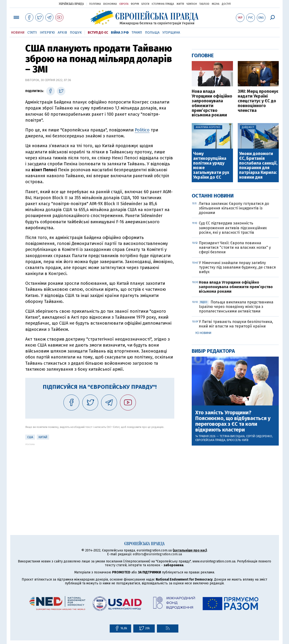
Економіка (110, 4)
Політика (95, 4)
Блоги (145, 4)
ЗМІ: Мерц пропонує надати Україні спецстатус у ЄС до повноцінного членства (258, 101)
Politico (142, 130)
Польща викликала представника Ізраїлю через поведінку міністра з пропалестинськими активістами (236, 307)
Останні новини (213, 196)
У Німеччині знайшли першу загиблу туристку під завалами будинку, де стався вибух (237, 267)
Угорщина (171, 33)
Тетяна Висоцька (232, 436)
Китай (43, 437)
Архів (62, 33)
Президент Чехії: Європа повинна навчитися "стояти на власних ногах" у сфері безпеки (235, 247)
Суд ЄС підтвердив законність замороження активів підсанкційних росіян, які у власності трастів (233, 228)
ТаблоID (204, 4)
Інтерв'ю (47, 33)
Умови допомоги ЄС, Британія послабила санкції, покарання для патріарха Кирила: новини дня (258, 166)
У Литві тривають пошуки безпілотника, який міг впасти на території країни (236, 324)
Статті (32, 33)
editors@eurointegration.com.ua (157, 554)
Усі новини (203, 333)
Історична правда (163, 4)
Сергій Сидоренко (259, 436)
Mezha (216, 4)
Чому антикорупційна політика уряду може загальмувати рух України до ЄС (211, 166)
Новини (18, 33)
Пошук (76, 33)
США (30, 437)
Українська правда (71, 4)
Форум (135, 4)
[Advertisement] (100, 479)
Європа (124, 4)
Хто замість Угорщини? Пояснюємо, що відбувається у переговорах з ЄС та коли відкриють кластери (233, 421)
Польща (152, 33)
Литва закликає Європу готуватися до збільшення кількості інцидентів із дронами (234, 208)
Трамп (137, 33)
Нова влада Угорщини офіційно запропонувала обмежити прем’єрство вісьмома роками (212, 103)
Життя (180, 4)
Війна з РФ (120, 33)
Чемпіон (192, 4)
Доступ (226, 4)
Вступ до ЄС (98, 33)
